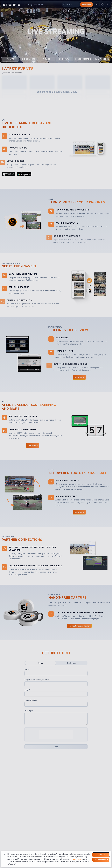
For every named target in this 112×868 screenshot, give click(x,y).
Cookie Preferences (101, 860)
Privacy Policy (76, 859)
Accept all (101, 855)
